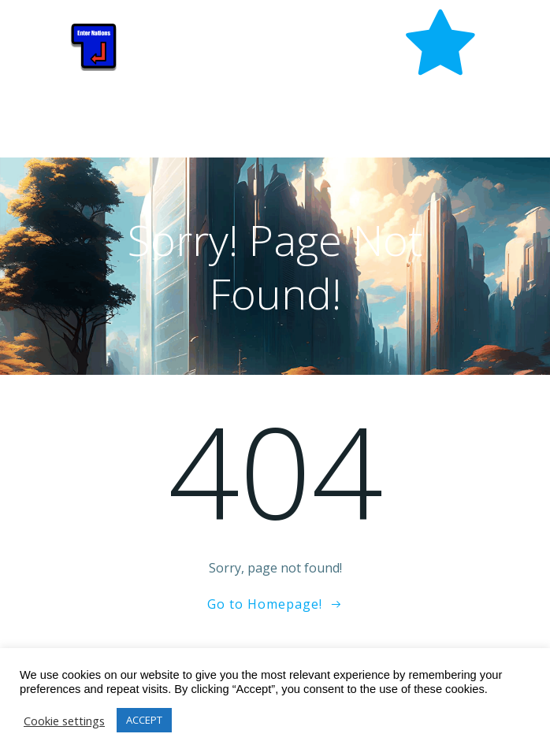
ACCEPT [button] (144, 720)
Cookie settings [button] (64, 721)
